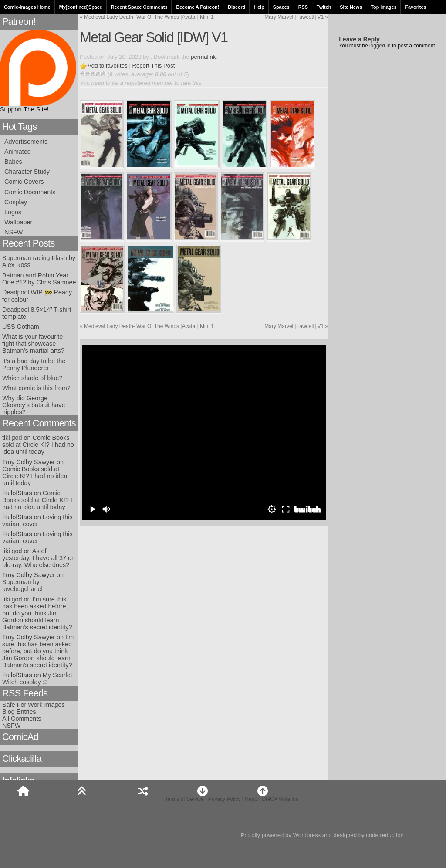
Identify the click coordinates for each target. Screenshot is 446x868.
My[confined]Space (81, 7)
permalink (203, 57)
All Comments (22, 719)
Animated (18, 152)
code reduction (385, 835)
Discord (237, 7)
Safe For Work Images (34, 705)
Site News (351, 7)
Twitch (324, 7)
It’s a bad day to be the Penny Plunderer (34, 365)
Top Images (383, 7)
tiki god (12, 438)
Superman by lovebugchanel (22, 585)
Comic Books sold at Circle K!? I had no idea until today (38, 445)
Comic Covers (24, 182)
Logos (13, 212)
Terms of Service (184, 799)
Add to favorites (108, 66)
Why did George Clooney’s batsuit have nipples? (34, 405)
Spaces (281, 7)
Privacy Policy (225, 799)
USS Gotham (21, 327)
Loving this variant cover (37, 520)
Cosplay (16, 202)
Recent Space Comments (139, 7)
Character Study (27, 172)
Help (259, 7)
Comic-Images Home (27, 7)
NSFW (14, 232)
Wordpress (307, 835)
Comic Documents (30, 192)
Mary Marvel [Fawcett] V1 (296, 17)
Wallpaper (18, 222)
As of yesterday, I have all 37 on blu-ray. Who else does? (39, 558)
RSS (303, 7)
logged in (380, 46)
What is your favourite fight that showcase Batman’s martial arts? (33, 344)
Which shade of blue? (32, 378)
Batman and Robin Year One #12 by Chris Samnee (39, 279)
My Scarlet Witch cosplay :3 (37, 679)
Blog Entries (19, 712)
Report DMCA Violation (272, 799)
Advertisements (26, 142)
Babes (13, 162)
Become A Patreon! (198, 7)
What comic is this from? (36, 388)
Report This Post (153, 66)
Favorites (416, 7)
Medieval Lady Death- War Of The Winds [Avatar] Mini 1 (147, 17)
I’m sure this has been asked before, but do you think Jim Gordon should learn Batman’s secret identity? (37, 613)
